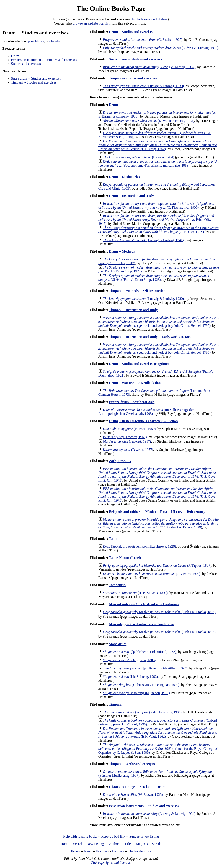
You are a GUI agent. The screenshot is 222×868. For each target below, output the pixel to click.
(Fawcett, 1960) (125, 437)
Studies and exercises (26, 64)
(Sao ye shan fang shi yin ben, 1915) (136, 693)
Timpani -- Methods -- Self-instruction (137, 291)
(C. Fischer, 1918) (158, 230)
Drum (15, 56)
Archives (118, 851)
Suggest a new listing (144, 836)
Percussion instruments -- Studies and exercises (44, 60)
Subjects (142, 844)
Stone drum (118, 644)
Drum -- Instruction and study (131, 196)
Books (75, 851)
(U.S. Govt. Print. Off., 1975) (157, 475)
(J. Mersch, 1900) (152, 574)
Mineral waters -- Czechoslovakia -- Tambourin (144, 604)
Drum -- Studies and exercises (131, 32)
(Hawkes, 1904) (139, 157)
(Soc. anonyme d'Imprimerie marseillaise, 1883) (158, 163)
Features (102, 851)
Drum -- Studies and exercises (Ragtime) (139, 364)
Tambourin (117, 585)
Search (78, 844)
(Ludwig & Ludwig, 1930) (161, 48)
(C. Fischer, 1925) (143, 40)
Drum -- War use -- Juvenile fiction (135, 383)
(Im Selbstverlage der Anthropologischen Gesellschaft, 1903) (146, 412)
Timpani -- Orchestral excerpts (132, 764)
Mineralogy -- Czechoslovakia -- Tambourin (141, 624)
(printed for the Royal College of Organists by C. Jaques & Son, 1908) (158, 749)
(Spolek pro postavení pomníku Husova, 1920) (140, 546)
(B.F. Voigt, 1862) (158, 145)
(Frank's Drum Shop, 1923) (154, 278)
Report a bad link (113, 836)
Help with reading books (80, 836)
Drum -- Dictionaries (124, 177)
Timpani (115, 704)
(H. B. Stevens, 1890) (135, 593)
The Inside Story (140, 851)
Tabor (113, 539)
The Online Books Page (111, 8)
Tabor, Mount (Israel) (125, 558)
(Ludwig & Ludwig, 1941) (143, 240)
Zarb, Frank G (120, 461)
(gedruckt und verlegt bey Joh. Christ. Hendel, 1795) (159, 322)
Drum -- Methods (122, 251)
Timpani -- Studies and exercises (34, 82)
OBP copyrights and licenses (110, 862)
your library (36, 41)
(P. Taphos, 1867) (157, 565)
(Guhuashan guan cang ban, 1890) (141, 685)
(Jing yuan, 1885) (129, 660)
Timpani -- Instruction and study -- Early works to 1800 (150, 337)
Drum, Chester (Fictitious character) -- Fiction (143, 421)
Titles (128, 844)
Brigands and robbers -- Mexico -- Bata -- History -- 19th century (157, 512)
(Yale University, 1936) (142, 712)
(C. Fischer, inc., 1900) (156, 206)
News (88, 851)
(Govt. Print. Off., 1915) (156, 220)
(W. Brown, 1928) (133, 795)
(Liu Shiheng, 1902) (130, 677)
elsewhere (56, 41)
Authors (115, 844)
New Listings (96, 844)
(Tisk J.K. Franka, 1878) (159, 612)
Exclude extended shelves (150, 19)
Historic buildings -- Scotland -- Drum (137, 787)
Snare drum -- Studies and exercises (36, 78)
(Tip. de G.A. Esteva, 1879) (159, 523)
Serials (157, 844)
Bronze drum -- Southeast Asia (132, 402)
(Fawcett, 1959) (129, 429)
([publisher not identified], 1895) (145, 668)
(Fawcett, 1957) (127, 441)
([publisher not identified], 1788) (140, 652)
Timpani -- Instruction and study (133, 310)
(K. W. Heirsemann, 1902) (149, 121)
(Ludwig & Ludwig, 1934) (149, 67)
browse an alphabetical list (91, 23)
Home (65, 844)
